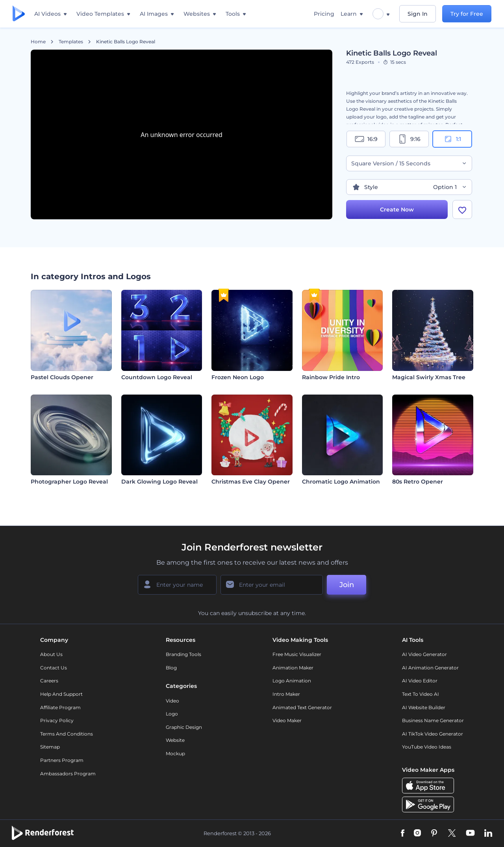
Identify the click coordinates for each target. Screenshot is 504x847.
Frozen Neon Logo (238, 377)
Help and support (61, 694)
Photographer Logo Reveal (69, 482)
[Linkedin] (488, 834)
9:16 (409, 139)
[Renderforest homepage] (19, 14)
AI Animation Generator (430, 668)
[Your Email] (272, 585)
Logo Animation (292, 681)
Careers (49, 681)
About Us (51, 654)
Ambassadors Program (68, 774)
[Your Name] (177, 585)
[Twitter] (452, 834)
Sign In (418, 14)
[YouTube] (470, 834)
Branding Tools (183, 654)
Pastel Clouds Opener (62, 377)
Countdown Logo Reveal (157, 377)
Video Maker (287, 720)
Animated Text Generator (302, 707)
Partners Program (62, 760)
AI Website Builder (424, 707)
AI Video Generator (424, 654)
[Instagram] (417, 834)
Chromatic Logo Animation (341, 482)
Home (38, 42)
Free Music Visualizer (297, 654)
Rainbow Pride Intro (331, 377)
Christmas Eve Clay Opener (251, 482)
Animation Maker (293, 668)
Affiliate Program (60, 707)
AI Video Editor (420, 681)
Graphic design (184, 727)
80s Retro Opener (418, 482)
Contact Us (54, 668)
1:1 (452, 139)
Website (175, 740)
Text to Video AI (421, 694)
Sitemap (50, 747)
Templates (71, 42)
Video (172, 701)
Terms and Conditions (67, 734)
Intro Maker (286, 694)
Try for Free (467, 14)
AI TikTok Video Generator (433, 734)
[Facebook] (403, 834)
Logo (172, 714)
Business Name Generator (433, 720)
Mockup (175, 753)
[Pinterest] (434, 834)
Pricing (324, 14)
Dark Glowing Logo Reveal (159, 482)
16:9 (366, 139)
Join (347, 585)
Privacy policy (57, 720)
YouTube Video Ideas (427, 747)
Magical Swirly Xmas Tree (429, 377)
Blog (171, 668)
